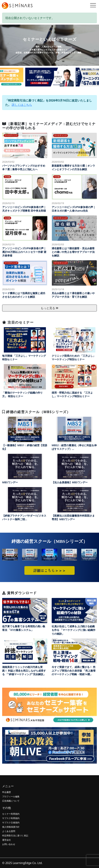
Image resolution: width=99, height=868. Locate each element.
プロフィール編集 (11, 796)
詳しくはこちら (22, 105)
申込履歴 (7, 792)
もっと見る (49, 308)
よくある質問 (9, 831)
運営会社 (7, 840)
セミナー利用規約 (11, 814)
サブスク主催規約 (11, 823)
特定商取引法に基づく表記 (15, 836)
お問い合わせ (9, 844)
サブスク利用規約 (11, 818)
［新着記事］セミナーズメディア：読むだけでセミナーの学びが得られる (49, 126)
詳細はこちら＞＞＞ (49, 570)
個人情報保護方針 (11, 827)
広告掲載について (11, 801)
